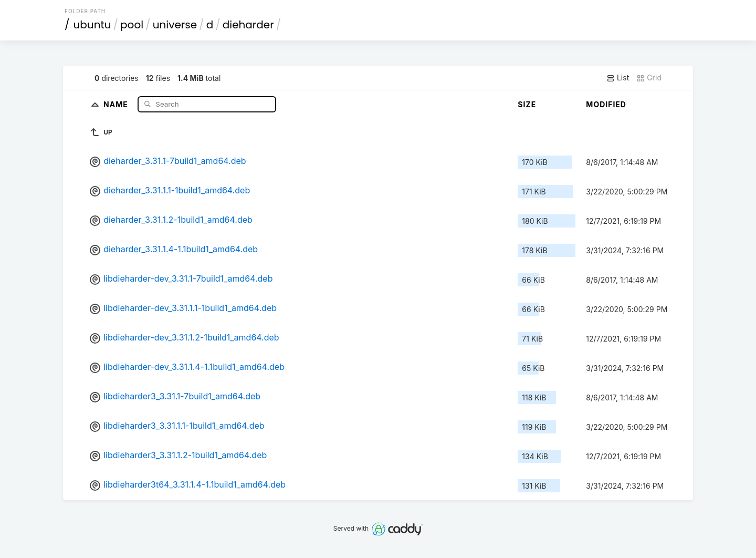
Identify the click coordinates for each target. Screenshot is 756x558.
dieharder (248, 25)
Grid (649, 78)
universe (175, 25)
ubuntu (92, 25)
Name (117, 104)
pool (132, 25)
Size (527, 104)
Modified (606, 104)
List (618, 78)
